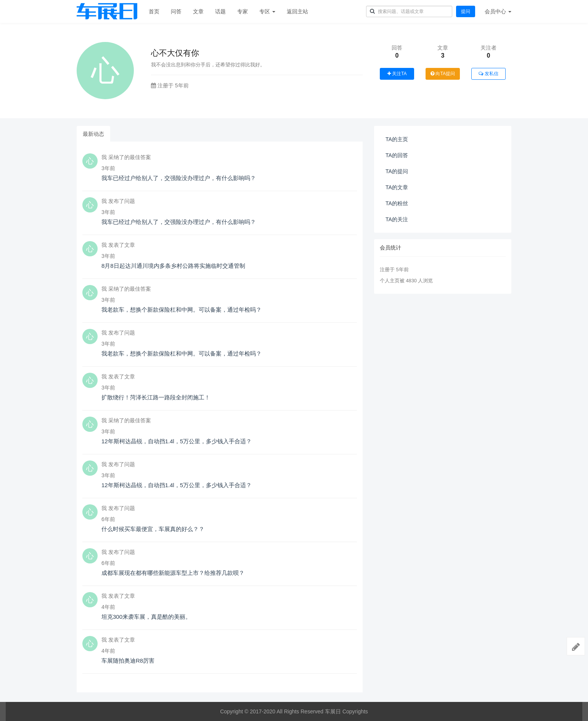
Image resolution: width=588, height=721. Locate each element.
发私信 (488, 74)
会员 (498, 11)
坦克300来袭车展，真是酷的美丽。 (146, 617)
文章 (198, 11)
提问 (466, 11)
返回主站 (297, 11)
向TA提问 (443, 74)
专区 (267, 11)
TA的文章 (397, 187)
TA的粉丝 (397, 203)
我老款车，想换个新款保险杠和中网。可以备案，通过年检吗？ (182, 310)
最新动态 (93, 134)
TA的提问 (397, 171)
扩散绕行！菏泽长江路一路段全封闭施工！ (156, 397)
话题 (220, 11)
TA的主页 (397, 139)
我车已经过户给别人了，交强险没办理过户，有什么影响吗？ (179, 178)
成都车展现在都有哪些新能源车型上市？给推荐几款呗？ (173, 573)
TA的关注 (397, 219)
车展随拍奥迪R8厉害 (128, 661)
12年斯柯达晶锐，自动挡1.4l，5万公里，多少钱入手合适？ (177, 441)
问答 (176, 11)
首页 (154, 11)
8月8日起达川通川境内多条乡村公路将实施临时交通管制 (173, 266)
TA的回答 (397, 155)
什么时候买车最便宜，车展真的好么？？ (153, 529)
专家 (243, 11)
